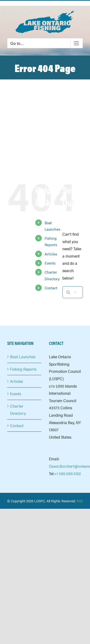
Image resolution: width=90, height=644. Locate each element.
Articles (51, 254)
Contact (51, 288)
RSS (80, 501)
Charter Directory (18, 410)
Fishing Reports (23, 369)
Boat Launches (23, 357)
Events (50, 263)
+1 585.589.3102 (68, 473)
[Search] (68, 292)
